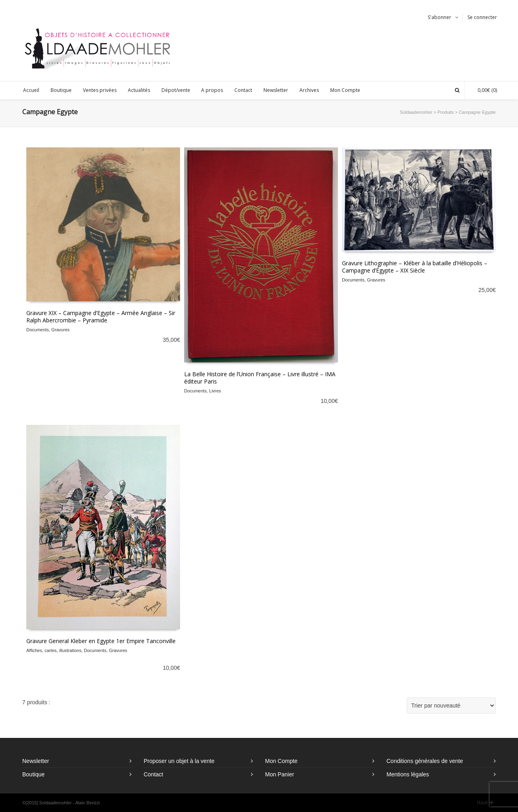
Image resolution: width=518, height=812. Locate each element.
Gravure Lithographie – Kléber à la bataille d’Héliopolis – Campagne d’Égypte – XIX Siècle (415, 267)
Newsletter (36, 761)
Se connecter (482, 17)
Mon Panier (280, 774)
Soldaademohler (416, 112)
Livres (215, 391)
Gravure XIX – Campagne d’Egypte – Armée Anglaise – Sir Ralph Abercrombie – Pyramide (101, 316)
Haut (485, 803)
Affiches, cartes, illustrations (54, 650)
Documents (38, 330)
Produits (446, 112)
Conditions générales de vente (425, 761)
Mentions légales (408, 774)
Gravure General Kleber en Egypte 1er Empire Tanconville (101, 641)
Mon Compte (281, 761)
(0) (483, 90)
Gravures (61, 330)
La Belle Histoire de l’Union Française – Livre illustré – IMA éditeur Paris (260, 378)
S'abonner (439, 17)
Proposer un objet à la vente (179, 761)
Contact (153, 774)
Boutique (33, 774)
